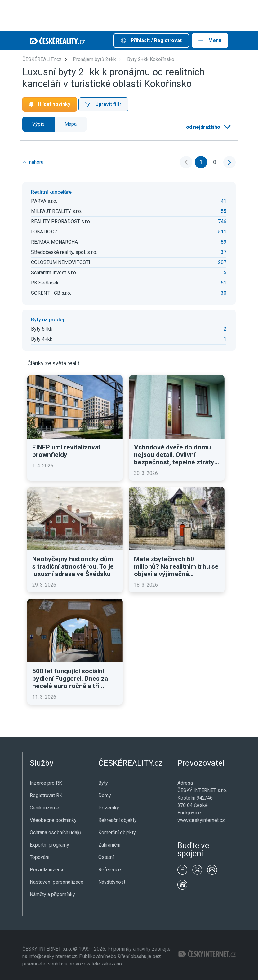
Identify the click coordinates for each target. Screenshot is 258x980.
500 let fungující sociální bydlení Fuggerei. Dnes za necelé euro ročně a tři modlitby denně (70, 679)
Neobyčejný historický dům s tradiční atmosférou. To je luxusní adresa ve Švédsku (73, 566)
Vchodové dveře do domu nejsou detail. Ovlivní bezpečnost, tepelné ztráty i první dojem (176, 455)
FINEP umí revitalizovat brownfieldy (67, 451)
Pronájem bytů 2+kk (94, 59)
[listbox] (208, 127)
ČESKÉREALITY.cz (42, 59)
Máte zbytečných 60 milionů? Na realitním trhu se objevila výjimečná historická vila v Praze (176, 566)
